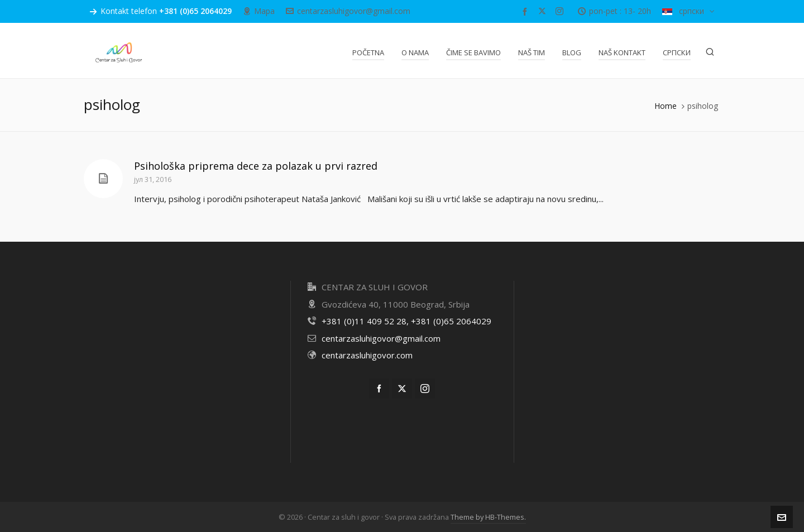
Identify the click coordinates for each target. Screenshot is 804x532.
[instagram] (561, 11)
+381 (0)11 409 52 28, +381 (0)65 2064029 (406, 321)
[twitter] (544, 11)
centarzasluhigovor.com (367, 355)
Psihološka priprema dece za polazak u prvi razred (256, 166)
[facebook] (527, 11)
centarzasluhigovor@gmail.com (348, 11)
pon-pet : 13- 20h (614, 11)
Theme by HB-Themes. (488, 517)
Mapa (259, 11)
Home (666, 106)
